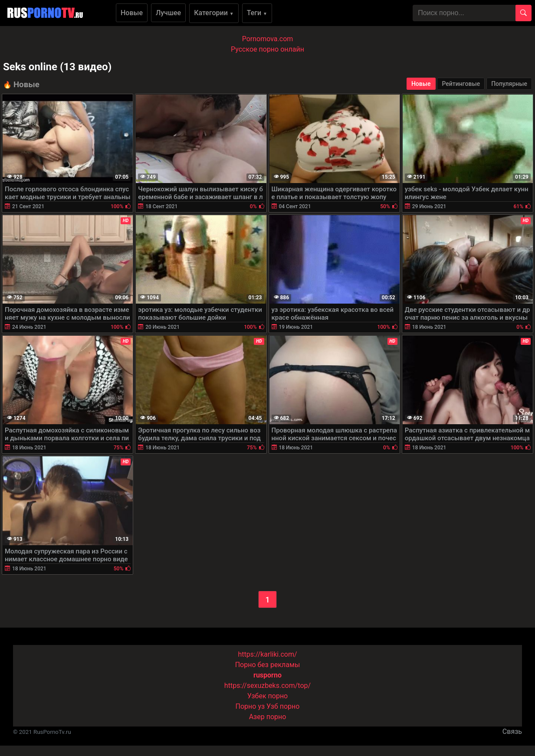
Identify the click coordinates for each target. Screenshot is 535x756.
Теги (257, 13)
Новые (132, 13)
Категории (214, 13)
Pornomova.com (268, 39)
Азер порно (268, 717)
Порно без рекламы (268, 665)
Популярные (509, 84)
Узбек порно (268, 696)
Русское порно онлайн (267, 49)
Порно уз (250, 706)
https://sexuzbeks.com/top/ (267, 686)
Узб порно (283, 706)
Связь (512, 731)
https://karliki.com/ (267, 654)
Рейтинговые (461, 84)
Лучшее (168, 13)
